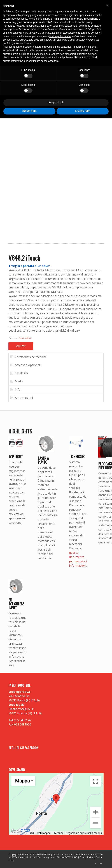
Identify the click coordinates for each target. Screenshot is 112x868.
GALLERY (21, 346)
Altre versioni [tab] (22, 398)
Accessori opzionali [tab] (25, 365)
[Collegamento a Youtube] (101, 864)
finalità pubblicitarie (60, 36)
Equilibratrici (25, 338)
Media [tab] (17, 381)
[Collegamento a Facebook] (95, 864)
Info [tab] (15, 389)
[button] (107, 6)
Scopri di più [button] (56, 102)
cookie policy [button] (85, 22)
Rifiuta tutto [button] (30, 111)
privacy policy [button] (29, 15)
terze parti (59, 26)
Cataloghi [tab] (19, 373)
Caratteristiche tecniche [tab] (29, 357)
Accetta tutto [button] (83, 111)
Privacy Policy (86, 857)
